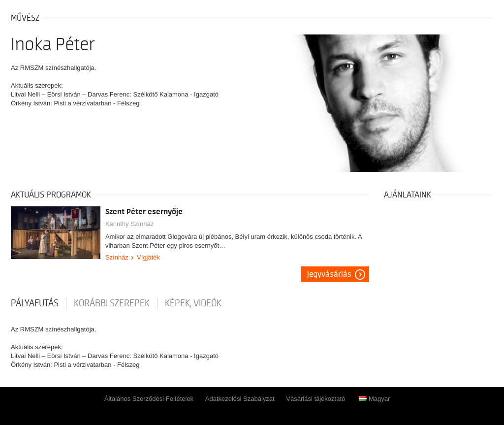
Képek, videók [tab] (193, 303)
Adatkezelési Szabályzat (240, 399)
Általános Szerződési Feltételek (149, 399)
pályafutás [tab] (35, 303)
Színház (117, 257)
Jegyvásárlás (329, 274)
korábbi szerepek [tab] (112, 303)
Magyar (374, 399)
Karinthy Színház (129, 224)
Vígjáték (148, 257)
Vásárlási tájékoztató (315, 399)
